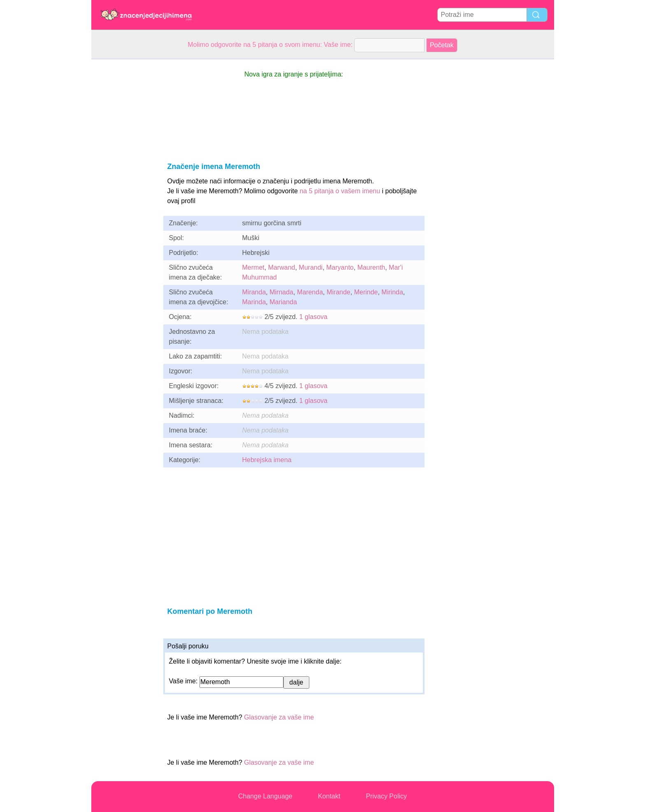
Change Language (265, 796)
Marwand (282, 267)
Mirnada (281, 292)
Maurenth (371, 267)
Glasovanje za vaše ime (279, 717)
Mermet (253, 267)
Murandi (311, 267)
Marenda (310, 292)
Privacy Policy (386, 796)
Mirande (339, 292)
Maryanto (340, 267)
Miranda (254, 292)
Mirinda (392, 292)
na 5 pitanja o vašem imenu (340, 191)
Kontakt (329, 796)
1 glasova (313, 317)
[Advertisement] (124, 183)
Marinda (254, 302)
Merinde (366, 292)
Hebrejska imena (267, 460)
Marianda (283, 302)
